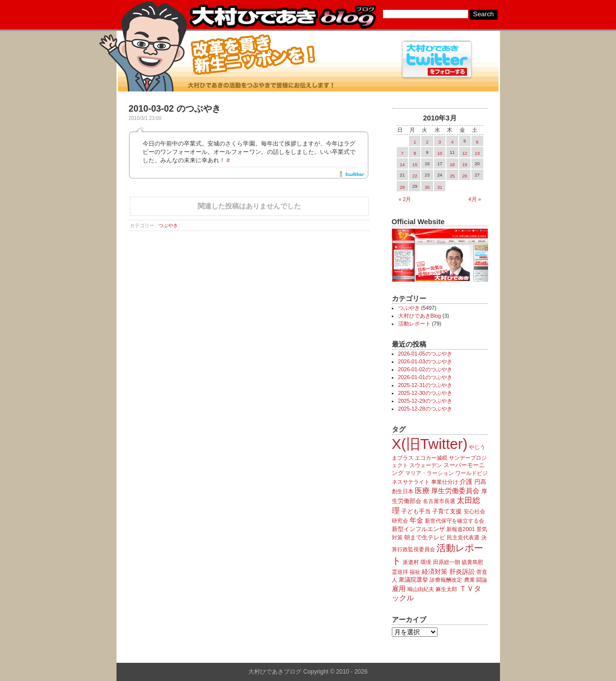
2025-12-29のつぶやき (425, 401)
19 (465, 165)
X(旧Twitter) (430, 444)
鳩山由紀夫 (421, 589)
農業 (469, 580)
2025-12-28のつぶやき (425, 409)
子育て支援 (447, 511)
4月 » (475, 199)
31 (440, 187)
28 (402, 187)
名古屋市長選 (439, 501)
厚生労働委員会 (455, 491)
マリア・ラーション (429, 473)
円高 (480, 482)
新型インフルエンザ (418, 529)
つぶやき (168, 225)
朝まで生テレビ (425, 537)
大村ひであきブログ (282, 17)
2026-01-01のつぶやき (425, 377)
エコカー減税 (431, 458)
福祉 (415, 572)
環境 (426, 562)
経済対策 (435, 572)
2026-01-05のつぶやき (425, 354)
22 (415, 176)
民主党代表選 (463, 537)
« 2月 (405, 199)
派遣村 (411, 562)
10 (440, 153)
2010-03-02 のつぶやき (175, 109)
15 (415, 165)
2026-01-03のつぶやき (425, 361)
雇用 (399, 589)
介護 (466, 482)
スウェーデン (426, 465)
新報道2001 (461, 529)
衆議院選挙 (413, 580)
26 (465, 176)
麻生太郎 (446, 589)
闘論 (482, 580)
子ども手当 (416, 511)
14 (402, 165)
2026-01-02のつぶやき (425, 369)
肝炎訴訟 (462, 572)
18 (452, 165)
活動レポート (414, 324)
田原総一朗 (447, 562)
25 (452, 176)
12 (465, 153)
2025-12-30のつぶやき (425, 393)
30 (427, 187)
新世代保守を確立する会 (455, 521)
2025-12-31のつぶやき (425, 385)
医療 (422, 491)
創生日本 (403, 491)
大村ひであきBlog (420, 316)
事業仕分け (445, 482)
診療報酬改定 (446, 580)
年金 (416, 520)
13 (477, 153)
